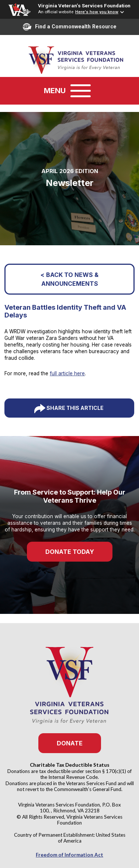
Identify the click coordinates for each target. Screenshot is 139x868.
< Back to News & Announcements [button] (69, 279)
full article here (67, 373)
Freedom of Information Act (69, 855)
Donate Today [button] (70, 552)
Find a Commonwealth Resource (70, 27)
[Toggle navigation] (81, 91)
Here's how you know (97, 12)
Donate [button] (70, 743)
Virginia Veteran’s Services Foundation (84, 6)
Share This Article (75, 408)
